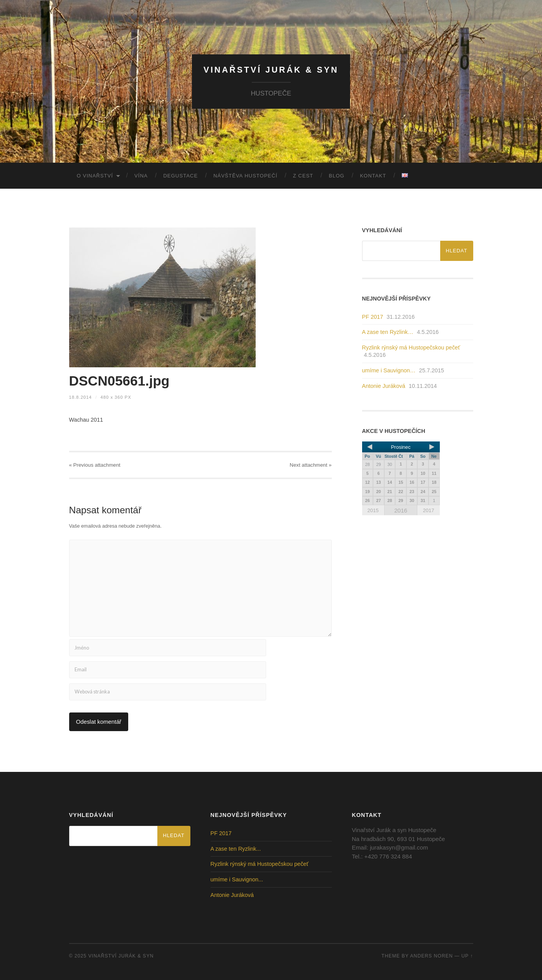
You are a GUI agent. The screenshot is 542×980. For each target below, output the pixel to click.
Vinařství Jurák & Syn (271, 70)
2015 (373, 510)
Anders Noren (432, 956)
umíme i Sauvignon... (237, 879)
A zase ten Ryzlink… (388, 332)
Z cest (303, 176)
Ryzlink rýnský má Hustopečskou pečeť (411, 348)
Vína (141, 176)
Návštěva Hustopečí (245, 176)
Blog (336, 176)
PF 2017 (373, 317)
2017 (428, 510)
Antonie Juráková (384, 386)
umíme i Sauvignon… (389, 370)
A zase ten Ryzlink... (236, 849)
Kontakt (373, 176)
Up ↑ (467, 956)
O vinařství (95, 176)
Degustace (180, 176)
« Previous (95, 465)
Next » (311, 465)
